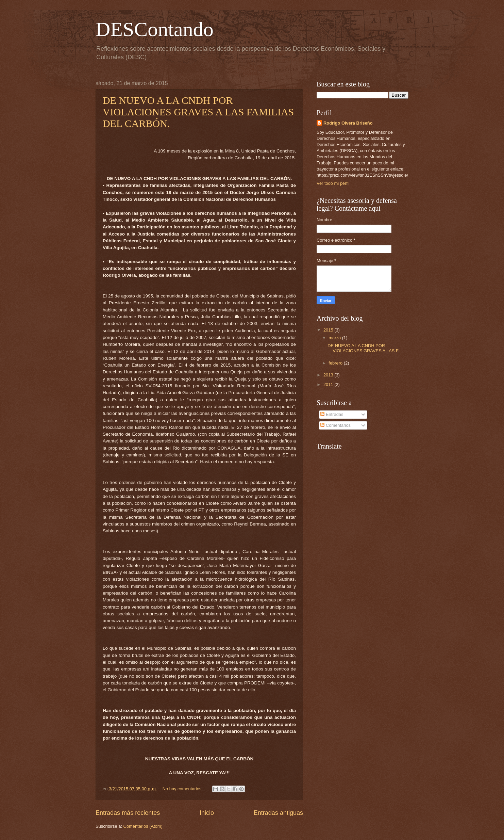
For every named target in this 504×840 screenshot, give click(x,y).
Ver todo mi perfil (333, 183)
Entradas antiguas (278, 813)
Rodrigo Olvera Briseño (348, 123)
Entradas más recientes (128, 813)
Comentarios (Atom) (143, 826)
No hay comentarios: (183, 789)
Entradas (332, 414)
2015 (329, 330)
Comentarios (335, 425)
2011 (329, 384)
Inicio (207, 813)
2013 (329, 375)
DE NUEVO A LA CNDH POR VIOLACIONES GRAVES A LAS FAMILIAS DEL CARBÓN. (198, 112)
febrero (336, 363)
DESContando (155, 29)
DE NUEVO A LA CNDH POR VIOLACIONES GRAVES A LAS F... (365, 348)
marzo (335, 338)
